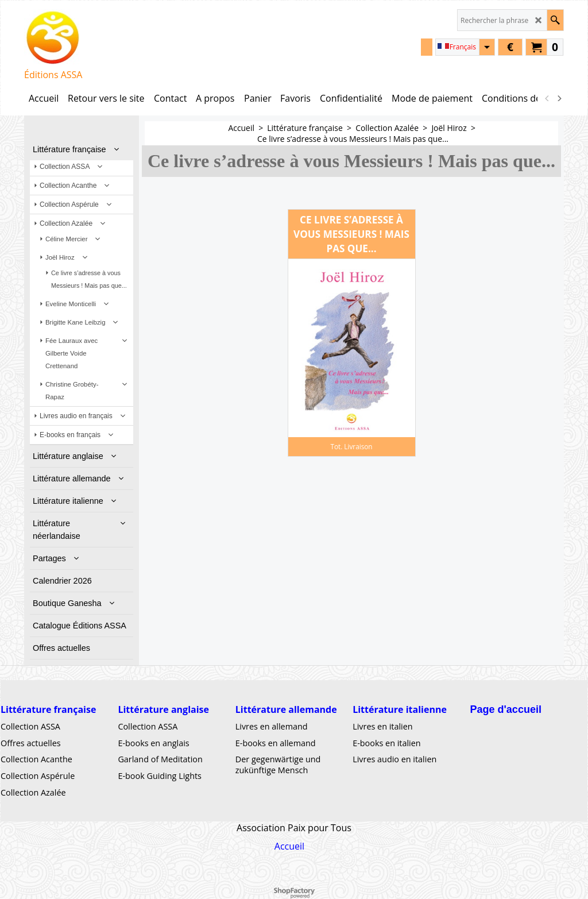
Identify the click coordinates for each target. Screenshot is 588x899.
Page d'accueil (506, 709)
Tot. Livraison (351, 446)
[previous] (547, 98)
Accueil (289, 846)
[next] (559, 98)
